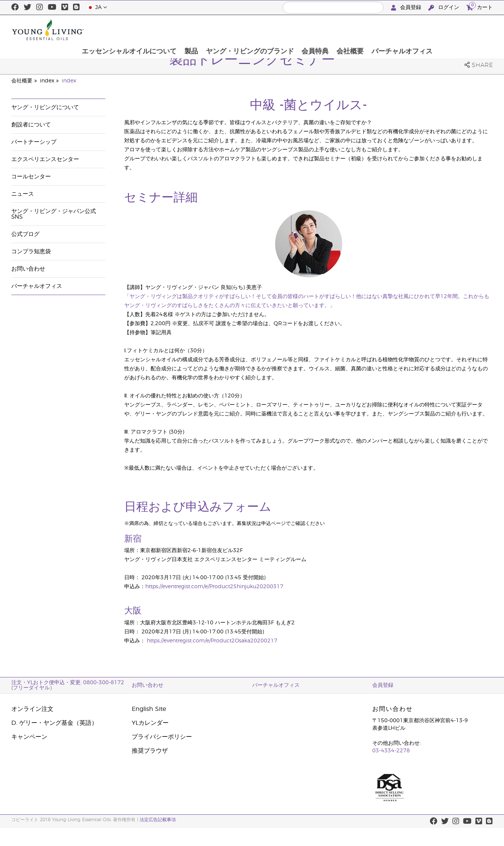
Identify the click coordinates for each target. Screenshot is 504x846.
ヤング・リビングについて (45, 107)
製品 (245, 30)
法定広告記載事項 (158, 820)
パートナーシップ (34, 142)
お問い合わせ (28, 269)
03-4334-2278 (391, 751)
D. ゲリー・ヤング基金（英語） (54, 723)
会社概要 (406, 30)
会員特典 (370, 30)
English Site (149, 709)
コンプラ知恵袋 (31, 252)
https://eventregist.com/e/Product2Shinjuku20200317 (214, 587)
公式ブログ (25, 234)
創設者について (31, 125)
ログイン (445, 8)
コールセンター (31, 177)
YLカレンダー (150, 723)
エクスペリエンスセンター (45, 159)
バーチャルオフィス (458, 30)
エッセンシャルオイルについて (183, 30)
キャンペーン (29, 737)
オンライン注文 (32, 709)
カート (480, 7)
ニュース (23, 194)
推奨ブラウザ (150, 751)
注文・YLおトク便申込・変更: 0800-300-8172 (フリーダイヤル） (68, 685)
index (47, 81)
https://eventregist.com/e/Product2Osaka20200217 (212, 641)
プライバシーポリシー (162, 737)
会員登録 (407, 8)
